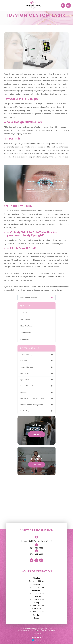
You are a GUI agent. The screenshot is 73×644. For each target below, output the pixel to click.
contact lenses (27, 367)
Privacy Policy (42, 631)
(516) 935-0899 (37, 548)
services (24, 361)
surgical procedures (28, 386)
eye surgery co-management (32, 398)
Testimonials (26, 333)
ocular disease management (32, 405)
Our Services (25, 319)
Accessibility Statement (27, 631)
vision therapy (26, 355)
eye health (25, 380)
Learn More (36, 434)
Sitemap (52, 631)
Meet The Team (27, 326)
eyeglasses (25, 373)
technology (25, 411)
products (24, 392)
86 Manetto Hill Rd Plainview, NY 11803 (36, 541)
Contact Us (25, 339)
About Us (24, 312)
